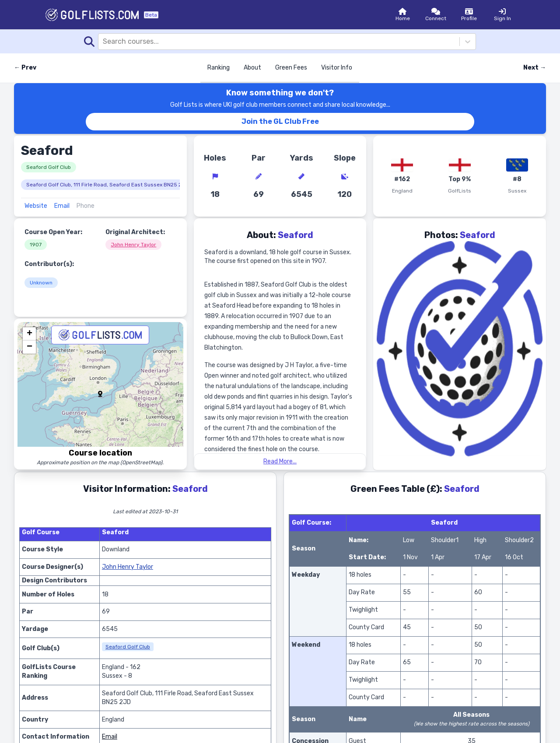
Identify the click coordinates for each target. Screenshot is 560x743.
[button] (100, 394)
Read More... (280, 461)
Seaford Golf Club (49, 167)
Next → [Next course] (535, 68)
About (252, 68)
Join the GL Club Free (280, 121)
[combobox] (104, 42)
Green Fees (291, 68)
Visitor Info (337, 68)
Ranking (219, 68)
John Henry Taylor (133, 245)
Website (36, 206)
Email (62, 206)
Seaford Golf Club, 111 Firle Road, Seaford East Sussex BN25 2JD (107, 185)
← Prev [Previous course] (25, 68)
